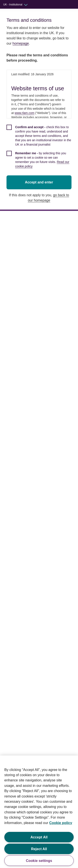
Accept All (39, 837)
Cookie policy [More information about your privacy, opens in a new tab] (61, 823)
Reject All (39, 849)
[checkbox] (40, 138)
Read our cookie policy (58, 162)
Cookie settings (39, 861)
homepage (21, 43)
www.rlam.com (21, 113)
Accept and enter (40, 178)
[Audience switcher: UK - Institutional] (18, 5)
